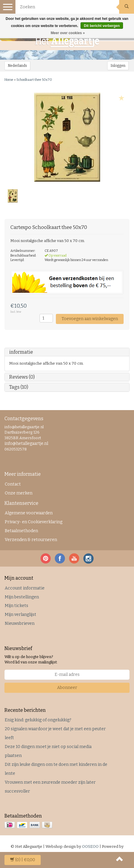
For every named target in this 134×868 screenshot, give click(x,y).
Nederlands (17, 66)
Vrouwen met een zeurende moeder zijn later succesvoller (50, 787)
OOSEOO (90, 846)
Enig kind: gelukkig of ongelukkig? (38, 720)
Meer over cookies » (68, 33)
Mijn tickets (16, 606)
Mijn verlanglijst (21, 615)
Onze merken (19, 493)
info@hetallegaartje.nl (26, 444)
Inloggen (118, 66)
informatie (21, 352)
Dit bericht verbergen (102, 26)
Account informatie (25, 588)
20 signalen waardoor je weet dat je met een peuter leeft (55, 733)
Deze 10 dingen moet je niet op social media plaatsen (48, 751)
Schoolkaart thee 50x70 (34, 80)
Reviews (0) (22, 377)
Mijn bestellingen (22, 597)
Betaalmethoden (21, 531)
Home (9, 80)
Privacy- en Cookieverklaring (34, 522)
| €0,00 (23, 860)
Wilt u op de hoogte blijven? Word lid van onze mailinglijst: (31, 660)
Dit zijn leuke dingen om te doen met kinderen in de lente (56, 769)
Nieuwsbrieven (20, 623)
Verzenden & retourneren (31, 540)
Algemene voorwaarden (29, 513)
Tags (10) (19, 387)
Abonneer (67, 688)
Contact (13, 484)
